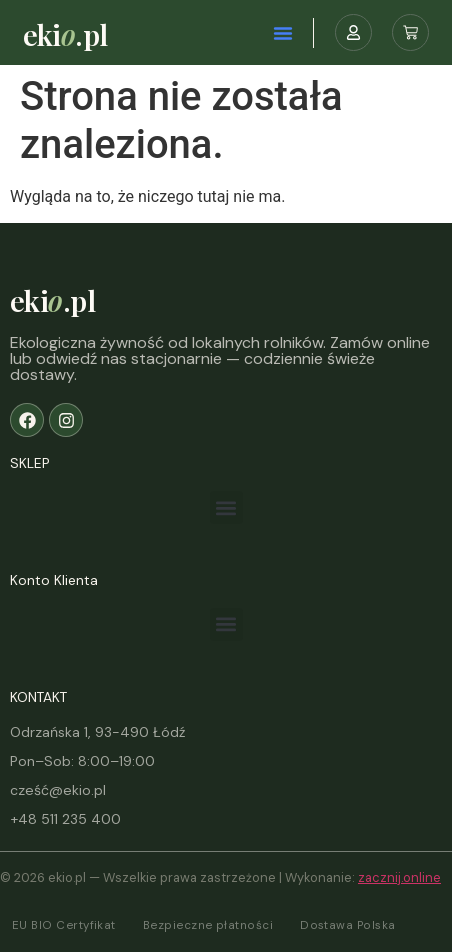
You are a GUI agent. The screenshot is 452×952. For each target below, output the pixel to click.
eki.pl (65, 34)
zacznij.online (399, 877)
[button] (283, 33)
